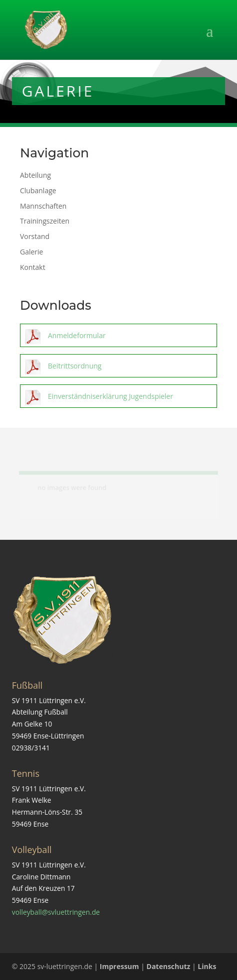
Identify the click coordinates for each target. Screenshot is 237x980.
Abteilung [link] (35, 175)
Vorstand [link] (35, 236)
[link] (46, 29)
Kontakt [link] (33, 267)
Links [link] (207, 966)
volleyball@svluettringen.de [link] (56, 912)
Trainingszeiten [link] (45, 221)
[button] (119, 37)
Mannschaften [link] (43, 206)
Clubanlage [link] (38, 190)
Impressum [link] (119, 966)
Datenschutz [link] (169, 966)
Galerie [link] (31, 252)
